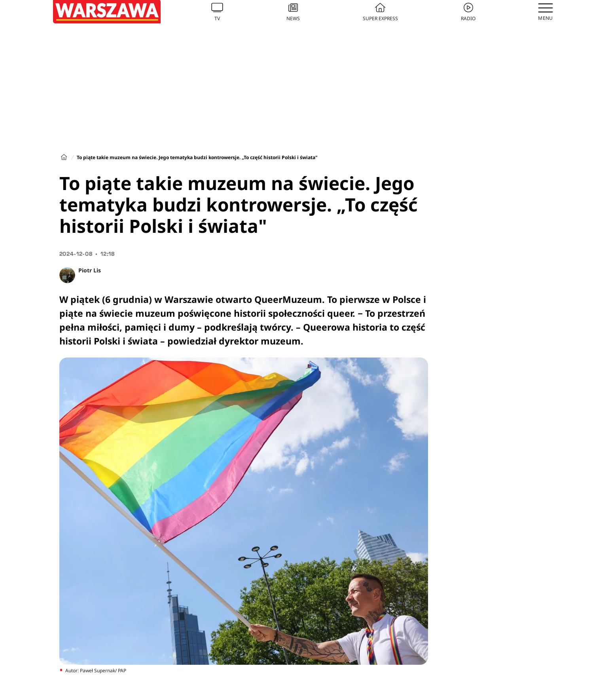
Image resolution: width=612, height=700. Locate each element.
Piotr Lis (90, 270)
